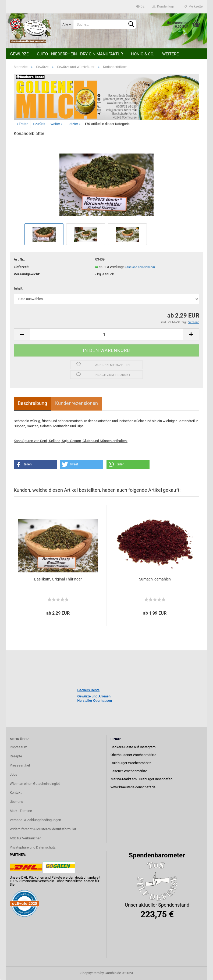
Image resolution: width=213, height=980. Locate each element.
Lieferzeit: (22, 267)
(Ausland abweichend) (140, 267)
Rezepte (16, 756)
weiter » (56, 124)
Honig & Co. (143, 54)
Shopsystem (90, 973)
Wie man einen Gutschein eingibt (35, 784)
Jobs (13, 774)
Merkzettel (194, 6)
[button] (35, 464)
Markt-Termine (21, 811)
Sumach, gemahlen (155, 579)
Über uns (16, 802)
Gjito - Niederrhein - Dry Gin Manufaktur (80, 54)
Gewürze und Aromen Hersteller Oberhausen (95, 699)
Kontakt (16, 792)
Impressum (18, 747)
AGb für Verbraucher (25, 838)
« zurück (39, 124)
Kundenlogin (164, 6)
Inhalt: (19, 288)
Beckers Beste (89, 690)
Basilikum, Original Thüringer (58, 579)
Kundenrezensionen (77, 403)
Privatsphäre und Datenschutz (33, 847)
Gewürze (19, 54)
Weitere (171, 54)
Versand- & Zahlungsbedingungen (35, 820)
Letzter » (74, 124)
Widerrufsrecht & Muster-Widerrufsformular (43, 829)
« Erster (22, 124)
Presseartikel (20, 765)
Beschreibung (32, 403)
